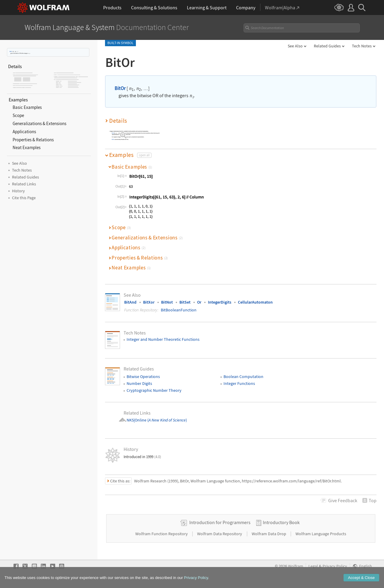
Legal (313, 566)
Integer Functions (239, 383)
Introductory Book (281, 522)
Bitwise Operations (143, 376)
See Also (295, 46)
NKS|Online (136, 420)
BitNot (167, 302)
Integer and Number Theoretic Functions (163, 339)
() (167, 420)
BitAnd (130, 302)
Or (199, 302)
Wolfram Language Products (321, 534)
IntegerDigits (220, 302)
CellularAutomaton (255, 302)
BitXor (149, 302)
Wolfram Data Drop (269, 534)
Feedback (343, 500)
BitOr (11, 51)
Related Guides (327, 46)
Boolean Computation (243, 376)
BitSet (185, 302)
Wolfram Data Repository (220, 534)
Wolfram (296, 566)
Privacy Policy (335, 566)
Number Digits (139, 383)
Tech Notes (362, 46)
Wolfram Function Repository (162, 534)
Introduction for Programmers (220, 522)
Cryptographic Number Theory (154, 390)
